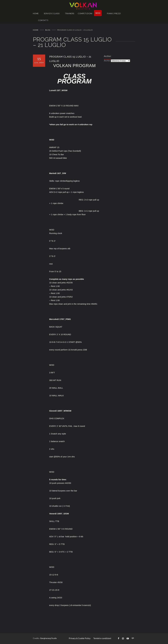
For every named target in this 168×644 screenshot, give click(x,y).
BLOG (48, 30)
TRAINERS (70, 13)
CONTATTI (43, 20)
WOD (98, 13)
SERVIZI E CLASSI (52, 13)
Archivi (107, 61)
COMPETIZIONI (85, 13)
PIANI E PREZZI (114, 13)
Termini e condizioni (102, 638)
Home (36, 30)
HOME (36, 13)
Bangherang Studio (49, 638)
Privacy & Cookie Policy (80, 638)
